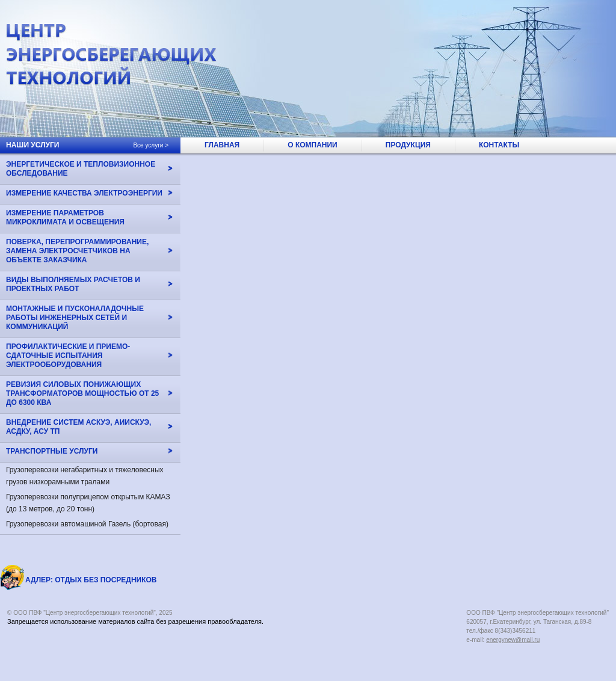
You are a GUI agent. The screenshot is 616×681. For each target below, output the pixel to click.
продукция (408, 145)
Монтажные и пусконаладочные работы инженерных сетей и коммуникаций (75, 318)
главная (222, 145)
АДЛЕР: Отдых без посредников (91, 580)
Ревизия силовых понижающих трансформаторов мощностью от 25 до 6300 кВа (82, 393)
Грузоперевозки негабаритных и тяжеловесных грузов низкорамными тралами (85, 476)
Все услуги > (151, 145)
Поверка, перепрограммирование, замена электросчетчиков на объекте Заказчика (77, 251)
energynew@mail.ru (513, 640)
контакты (499, 145)
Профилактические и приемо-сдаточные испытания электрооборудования (68, 356)
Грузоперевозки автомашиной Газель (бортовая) (87, 524)
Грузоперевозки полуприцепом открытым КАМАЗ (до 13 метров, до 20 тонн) (88, 503)
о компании (313, 145)
